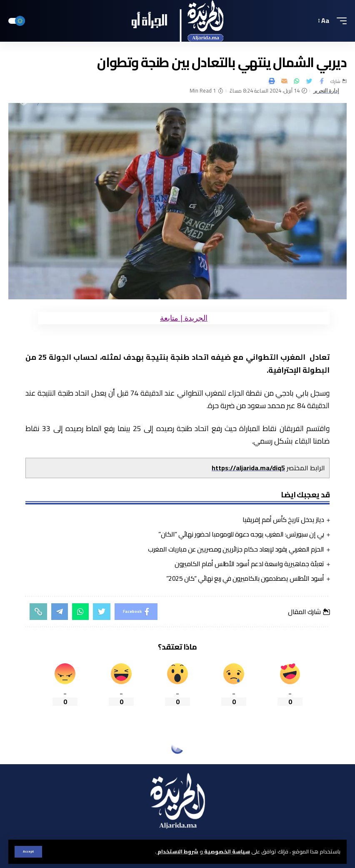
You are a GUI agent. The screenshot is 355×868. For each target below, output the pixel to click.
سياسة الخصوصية (226, 851)
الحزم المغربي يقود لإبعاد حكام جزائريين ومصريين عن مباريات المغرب (236, 549)
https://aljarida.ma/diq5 (248, 468)
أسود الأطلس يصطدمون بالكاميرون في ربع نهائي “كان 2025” (245, 578)
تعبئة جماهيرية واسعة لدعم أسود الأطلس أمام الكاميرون (249, 564)
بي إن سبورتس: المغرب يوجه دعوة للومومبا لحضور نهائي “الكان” (241, 534)
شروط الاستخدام (177, 851)
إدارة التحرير (326, 91)
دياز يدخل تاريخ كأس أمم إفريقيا (283, 519)
